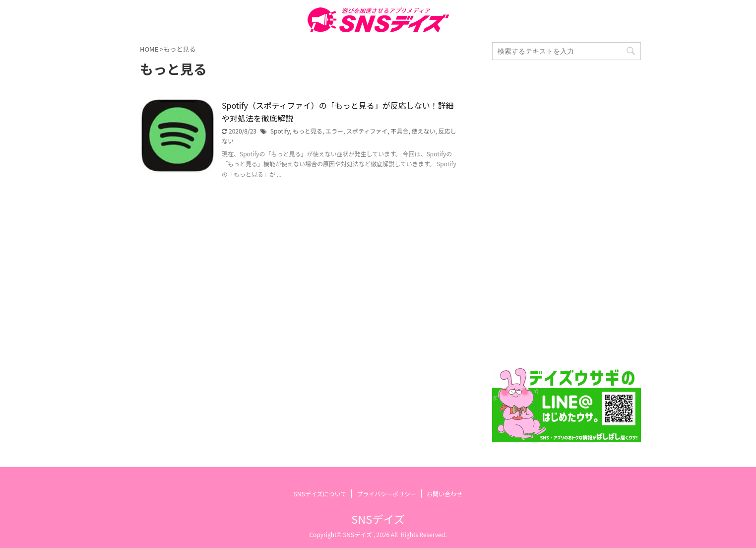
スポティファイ (367, 131)
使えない (423, 131)
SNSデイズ (378, 519)
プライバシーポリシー (386, 494)
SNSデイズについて (320, 494)
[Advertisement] (567, 214)
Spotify (280, 131)
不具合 (399, 131)
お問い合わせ (444, 494)
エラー (334, 131)
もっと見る (308, 131)
